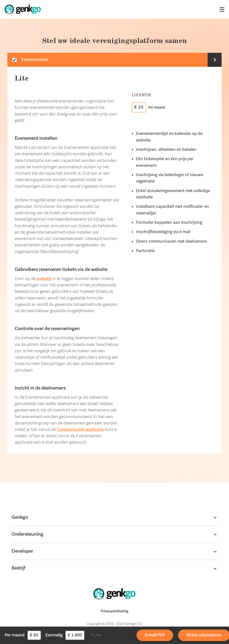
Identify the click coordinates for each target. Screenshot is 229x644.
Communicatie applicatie (80, 429)
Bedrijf (19, 568)
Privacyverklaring (114, 611)
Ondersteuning (27, 534)
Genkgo (20, 517)
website (44, 279)
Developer (22, 551)
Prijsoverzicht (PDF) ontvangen (152, 635)
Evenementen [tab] (35, 60)
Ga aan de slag (190, 632)
